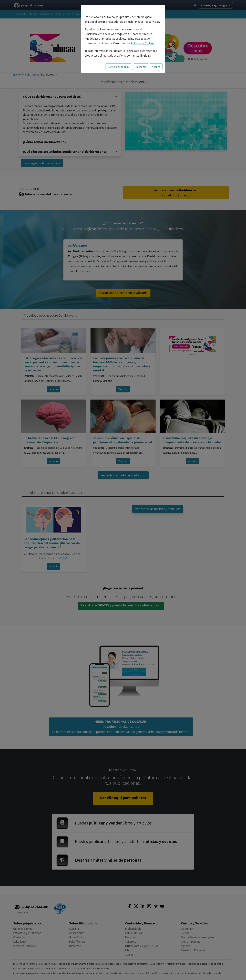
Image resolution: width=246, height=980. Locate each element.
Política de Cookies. (143, 43)
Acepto (156, 67)
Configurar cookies (119, 67)
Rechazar (141, 67)
